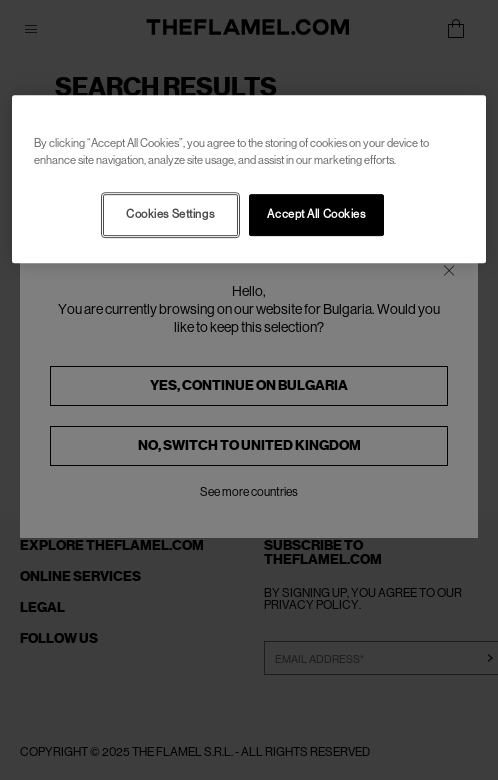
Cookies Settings (170, 214)
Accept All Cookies (316, 214)
